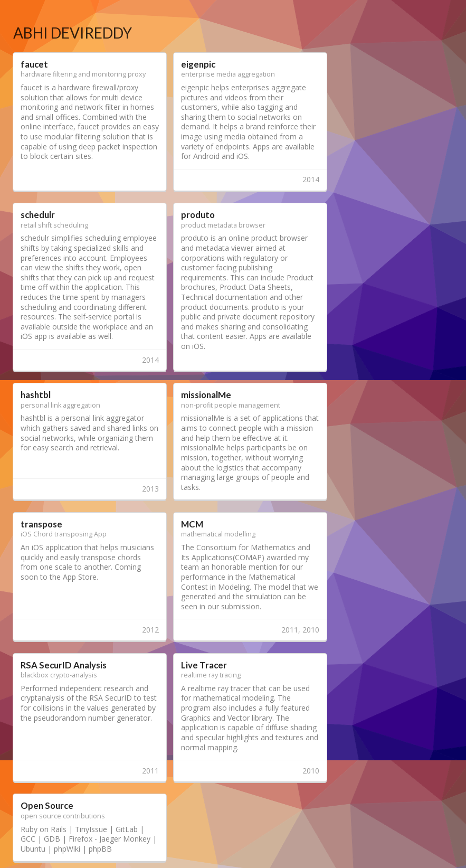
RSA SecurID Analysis (64, 665)
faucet (34, 64)
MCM (192, 524)
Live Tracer (204, 665)
